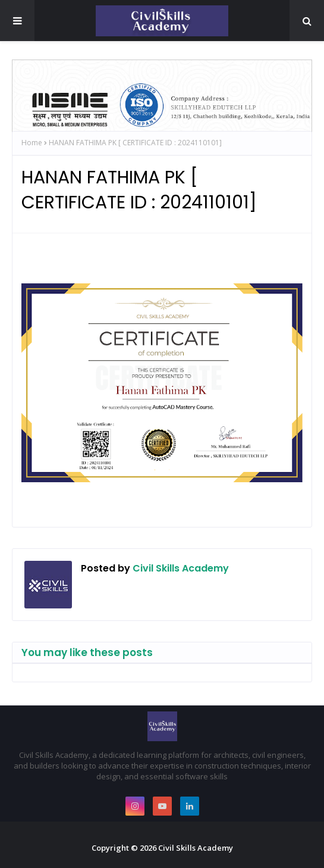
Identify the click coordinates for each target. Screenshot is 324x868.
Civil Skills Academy (180, 568)
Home (32, 143)
